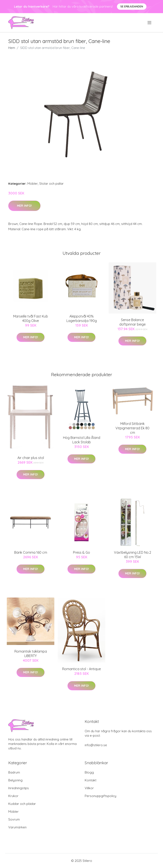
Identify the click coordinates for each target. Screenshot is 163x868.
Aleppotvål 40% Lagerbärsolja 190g (82, 318)
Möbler (33, 184)
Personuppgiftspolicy (100, 796)
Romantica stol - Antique (81, 669)
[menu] (150, 23)
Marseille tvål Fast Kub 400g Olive (31, 318)
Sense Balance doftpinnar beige (132, 322)
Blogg (89, 772)
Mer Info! (24, 206)
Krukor (13, 796)
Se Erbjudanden (132, 6)
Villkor (89, 788)
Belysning (15, 780)
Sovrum (14, 819)
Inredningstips (19, 788)
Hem (12, 48)
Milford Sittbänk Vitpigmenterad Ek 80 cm (132, 428)
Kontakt (91, 780)
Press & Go (81, 552)
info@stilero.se (96, 745)
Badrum (14, 772)
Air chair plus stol (31, 458)
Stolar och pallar (51, 184)
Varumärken (17, 827)
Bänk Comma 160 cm (31, 552)
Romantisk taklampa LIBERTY (31, 654)
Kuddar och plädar (22, 804)
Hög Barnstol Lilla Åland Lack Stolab (82, 440)
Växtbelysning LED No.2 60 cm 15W (133, 555)
